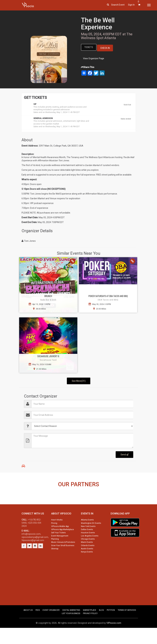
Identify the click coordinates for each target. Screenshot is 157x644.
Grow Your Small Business (63, 558)
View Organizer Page (94, 58)
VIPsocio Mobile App (60, 539)
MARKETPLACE (90, 623)
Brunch (48, 296)
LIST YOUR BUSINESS (71, 626)
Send (125, 455)
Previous (15, 504)
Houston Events (88, 546)
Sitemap (55, 562)
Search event (118, 5)
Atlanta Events (87, 533)
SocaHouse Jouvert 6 (48, 356)
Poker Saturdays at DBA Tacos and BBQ (108, 296)
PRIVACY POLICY (90, 626)
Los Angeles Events (90, 549)
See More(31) (79, 381)
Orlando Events (88, 558)
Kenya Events (87, 565)
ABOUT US (28, 623)
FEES (38, 623)
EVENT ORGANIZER (51, 623)
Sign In (131, 5)
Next (142, 504)
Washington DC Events (91, 536)
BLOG (101, 623)
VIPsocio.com (114, 636)
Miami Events (87, 555)
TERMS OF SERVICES (127, 623)
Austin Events (87, 562)
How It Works (57, 533)
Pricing (54, 536)
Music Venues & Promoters (63, 555)
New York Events (88, 539)
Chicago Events (88, 552)
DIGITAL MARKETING (71, 623)
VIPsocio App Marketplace (62, 542)
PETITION (111, 623)
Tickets (89, 47)
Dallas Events (87, 542)
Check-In (105, 48)
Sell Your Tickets (58, 546)
